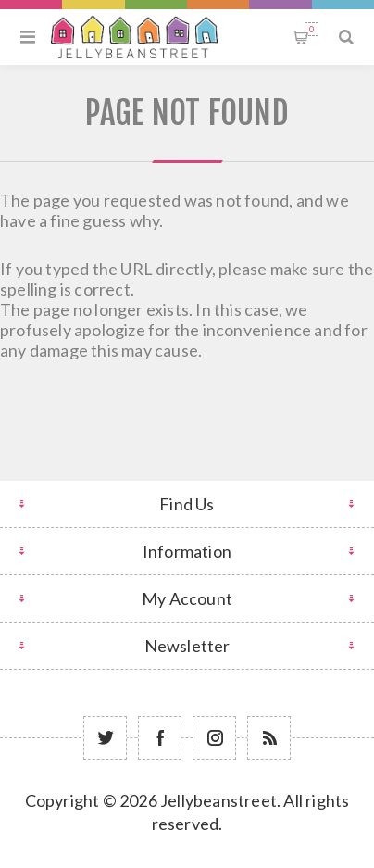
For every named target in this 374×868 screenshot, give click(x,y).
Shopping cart (312, 29)
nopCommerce (233, 851)
